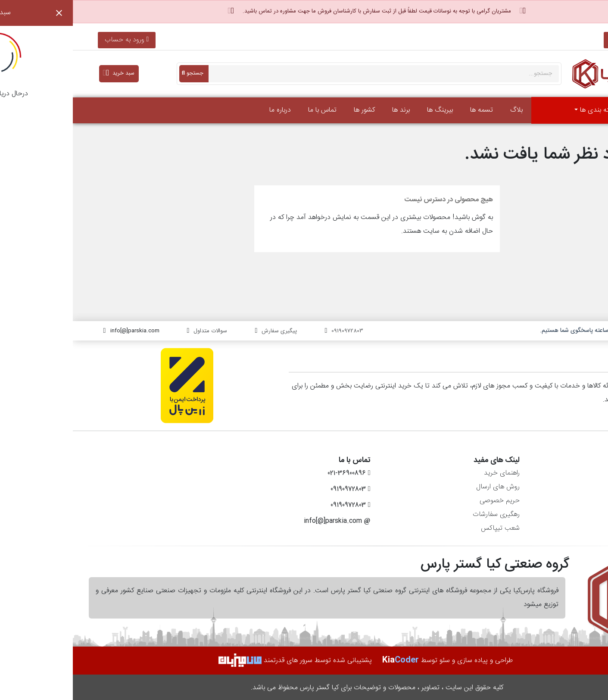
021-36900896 (557, 40)
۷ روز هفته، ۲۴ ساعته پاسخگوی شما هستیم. (520, 331)
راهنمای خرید (429, 473)
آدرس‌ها (585, 514)
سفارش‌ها (583, 487)
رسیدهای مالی (577, 501)
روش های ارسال (425, 487)
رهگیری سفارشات (423, 514)
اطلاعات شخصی (574, 473)
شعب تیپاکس (427, 528)
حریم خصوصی (427, 501)
